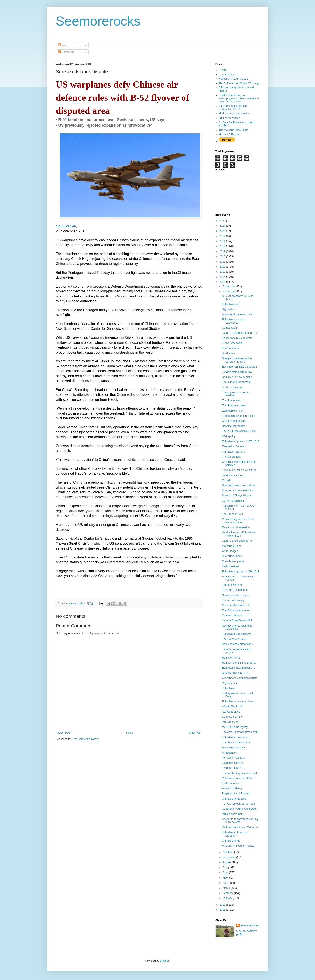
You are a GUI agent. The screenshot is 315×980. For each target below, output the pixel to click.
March (227, 888)
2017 (223, 262)
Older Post (195, 733)
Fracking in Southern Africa (238, 846)
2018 (223, 256)
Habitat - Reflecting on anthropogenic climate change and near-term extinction (239, 98)
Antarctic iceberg (232, 788)
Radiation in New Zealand (237, 377)
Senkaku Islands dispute (236, 595)
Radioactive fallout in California (240, 827)
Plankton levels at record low (239, 486)
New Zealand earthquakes (237, 644)
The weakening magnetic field (239, 773)
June (226, 873)
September (229, 857)
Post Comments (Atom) (85, 739)
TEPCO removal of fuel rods (238, 804)
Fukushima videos (229, 118)
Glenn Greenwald (232, 343)
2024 (223, 226)
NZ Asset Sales (231, 712)
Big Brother (229, 309)
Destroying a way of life (236, 673)
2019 (223, 251)
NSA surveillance (232, 556)
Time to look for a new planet (239, 470)
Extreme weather (232, 585)
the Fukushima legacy (235, 727)
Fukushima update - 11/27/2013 (241, 441)
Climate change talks (234, 799)
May (226, 878)
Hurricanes (228, 353)
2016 (223, 267)
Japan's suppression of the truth (241, 333)
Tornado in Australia (234, 758)
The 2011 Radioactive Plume (239, 431)
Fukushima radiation (234, 748)
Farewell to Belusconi (234, 446)
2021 (223, 241)
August (227, 862)
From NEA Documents (235, 590)
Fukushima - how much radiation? (236, 834)
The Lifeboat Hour (233, 514)
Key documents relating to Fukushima (237, 627)
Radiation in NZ (231, 658)
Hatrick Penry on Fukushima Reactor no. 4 (239, 534)
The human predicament (236, 382)
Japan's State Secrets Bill (237, 620)
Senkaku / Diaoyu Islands (237, 496)
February (228, 893)
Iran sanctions (230, 722)
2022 (223, 236)
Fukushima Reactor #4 (235, 737)
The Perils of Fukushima (236, 742)
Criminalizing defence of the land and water (238, 521)
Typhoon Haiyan (232, 768)
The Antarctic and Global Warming (239, 83)
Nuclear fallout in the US (236, 605)
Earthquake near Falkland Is (238, 668)
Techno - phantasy (233, 387)
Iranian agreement (233, 814)
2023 (223, 231)
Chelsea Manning (232, 615)
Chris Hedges (230, 551)
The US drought (231, 457)
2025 (223, 221)
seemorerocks (249, 925)
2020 (223, 246)
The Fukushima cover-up (237, 610)
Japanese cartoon (232, 763)
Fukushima (228, 688)
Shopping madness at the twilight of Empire (237, 360)
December (229, 287)
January (228, 898)
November (229, 292)
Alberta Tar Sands (232, 707)
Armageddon (230, 753)
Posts (63, 45)
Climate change (231, 841)
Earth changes (230, 566)
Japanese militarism (234, 475)
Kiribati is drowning (233, 600)
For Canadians (231, 348)
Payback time (230, 683)
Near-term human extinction (238, 491)
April (226, 883)
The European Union (234, 406)
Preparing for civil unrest (236, 793)
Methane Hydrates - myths (234, 114)
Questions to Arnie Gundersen (240, 809)
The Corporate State (234, 639)
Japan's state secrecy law (237, 372)
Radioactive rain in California (239, 663)
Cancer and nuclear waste (237, 338)
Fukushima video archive (237, 634)
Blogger (164, 961)
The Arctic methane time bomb (240, 732)
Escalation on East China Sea (239, 367)
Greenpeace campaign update (240, 678)
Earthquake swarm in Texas (238, 416)
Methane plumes (232, 546)
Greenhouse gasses (234, 561)
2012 (223, 905)
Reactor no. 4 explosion (236, 527)
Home (130, 733)
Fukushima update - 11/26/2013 (241, 572)
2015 (223, 272)
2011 (223, 910)
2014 (223, 277)
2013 (223, 282)
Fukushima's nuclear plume (238, 702)
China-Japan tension (234, 421)
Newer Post (64, 733)
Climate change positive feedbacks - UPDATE (233, 107)
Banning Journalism (234, 426)
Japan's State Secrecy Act (237, 541)
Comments (66, 52)
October (228, 852)
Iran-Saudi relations (233, 452)
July (225, 868)
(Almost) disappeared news (238, 315)
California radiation (233, 501)
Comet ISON (229, 328)
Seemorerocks (98, 21)
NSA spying (229, 436)
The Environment (232, 401)
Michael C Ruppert (230, 135)
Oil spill (226, 480)
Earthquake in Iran (233, 411)
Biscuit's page (227, 74)
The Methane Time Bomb (234, 130)
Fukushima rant (231, 304)
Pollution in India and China (238, 778)
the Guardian (66, 226)
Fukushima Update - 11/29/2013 (234, 321)
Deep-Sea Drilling (232, 717)
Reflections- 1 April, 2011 (233, 79)
